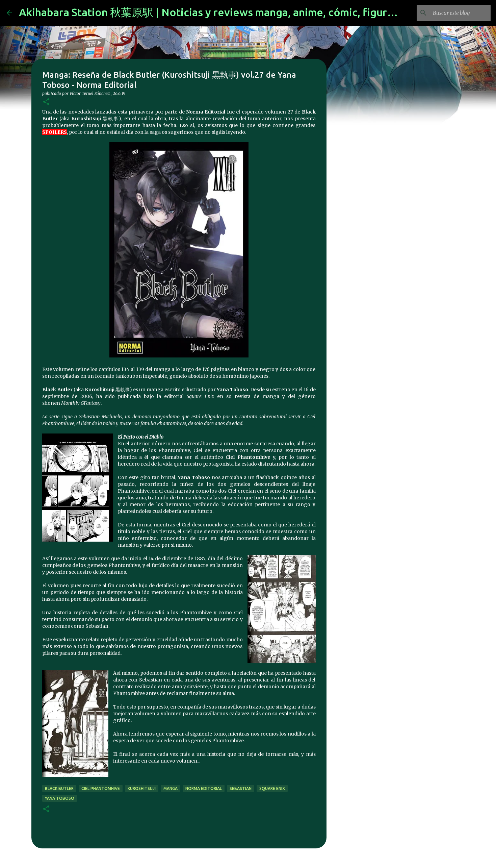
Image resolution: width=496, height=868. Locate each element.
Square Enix (272, 788)
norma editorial (204, 788)
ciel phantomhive (101, 788)
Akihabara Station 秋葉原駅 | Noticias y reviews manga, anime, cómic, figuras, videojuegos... (246, 12)
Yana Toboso (60, 798)
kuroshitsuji (142, 788)
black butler (59, 788)
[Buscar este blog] (455, 13)
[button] (46, 102)
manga (171, 788)
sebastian (241, 788)
